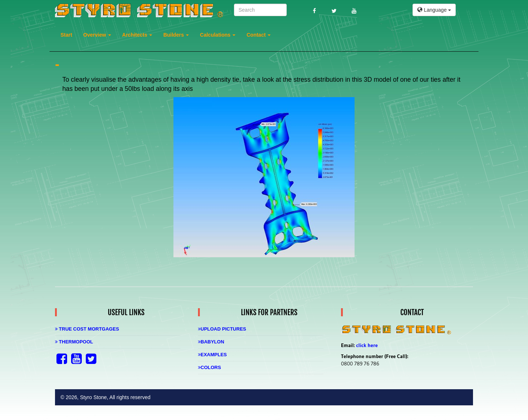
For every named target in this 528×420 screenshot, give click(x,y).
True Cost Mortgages (87, 329)
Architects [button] (137, 35)
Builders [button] (176, 35)
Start (66, 35)
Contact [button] (258, 35)
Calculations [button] (218, 35)
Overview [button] (97, 35)
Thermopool (74, 342)
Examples (212, 355)
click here (367, 345)
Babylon (211, 342)
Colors (210, 367)
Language (434, 10)
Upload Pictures (222, 329)
